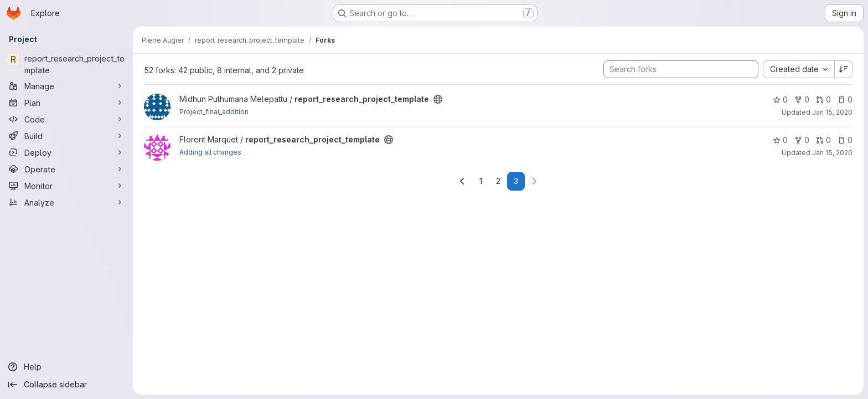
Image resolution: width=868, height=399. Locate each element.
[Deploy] (66, 152)
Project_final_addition (214, 112)
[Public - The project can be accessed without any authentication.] (438, 99)
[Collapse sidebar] (66, 385)
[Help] (66, 367)
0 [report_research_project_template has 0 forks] (802, 99)
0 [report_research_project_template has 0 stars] (780, 99)
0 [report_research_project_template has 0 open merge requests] (823, 99)
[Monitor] (66, 186)
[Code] (66, 119)
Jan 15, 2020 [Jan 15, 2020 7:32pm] (832, 153)
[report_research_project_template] (66, 64)
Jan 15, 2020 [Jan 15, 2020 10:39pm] (832, 112)
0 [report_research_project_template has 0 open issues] (845, 99)
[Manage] (66, 86)
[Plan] (66, 103)
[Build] (66, 136)
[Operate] (66, 169)
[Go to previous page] (462, 181)
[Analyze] (66, 202)
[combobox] (799, 69)
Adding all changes (210, 152)
